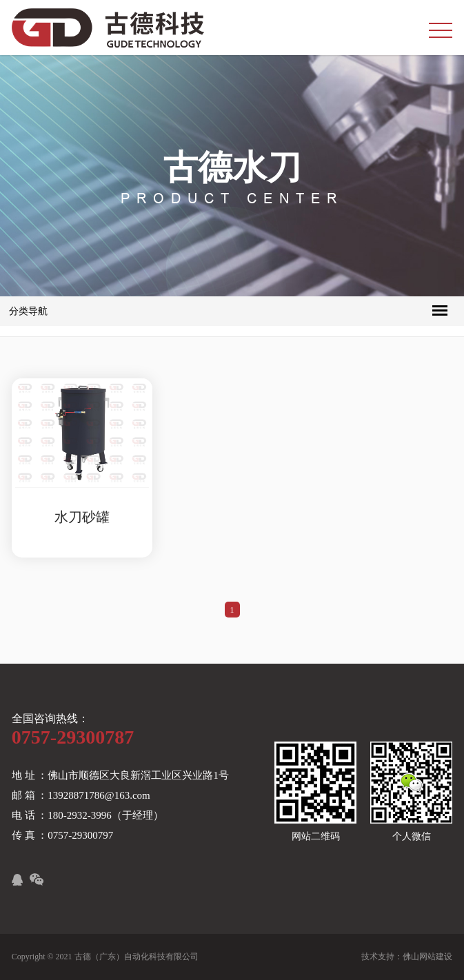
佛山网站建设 (427, 957)
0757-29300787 (73, 737)
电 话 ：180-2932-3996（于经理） (88, 815)
